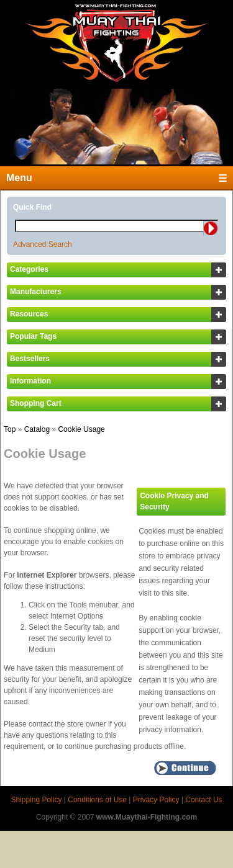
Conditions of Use (97, 800)
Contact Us (203, 800)
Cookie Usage (81, 429)
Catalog (37, 429)
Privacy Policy (156, 800)
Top (10, 429)
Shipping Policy (36, 800)
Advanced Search (43, 244)
